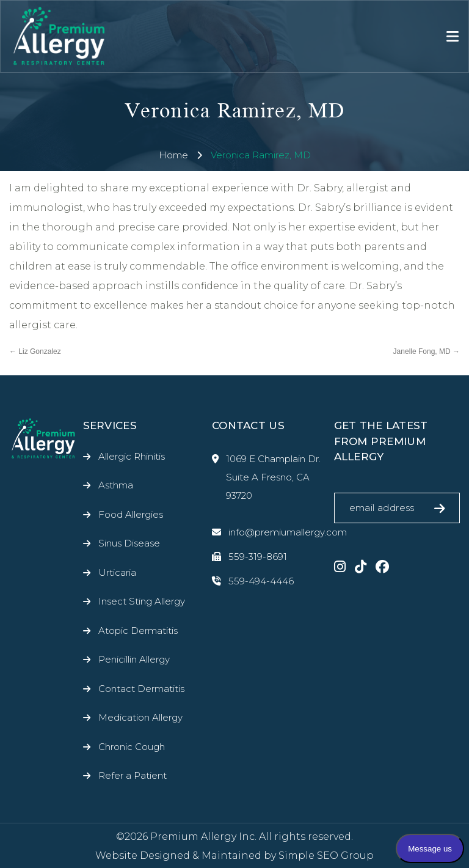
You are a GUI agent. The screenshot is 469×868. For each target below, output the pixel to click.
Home (173, 155)
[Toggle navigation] (453, 36)
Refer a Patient (133, 775)
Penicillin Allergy (134, 659)
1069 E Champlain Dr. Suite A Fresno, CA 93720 (266, 477)
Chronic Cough (132, 747)
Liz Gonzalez (35, 351)
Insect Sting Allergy (142, 601)
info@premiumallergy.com (268, 532)
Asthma (116, 485)
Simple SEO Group (326, 855)
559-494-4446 (253, 581)
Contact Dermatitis (141, 689)
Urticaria (117, 572)
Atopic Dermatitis (138, 631)
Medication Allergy (140, 717)
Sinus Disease (129, 543)
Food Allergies (131, 514)
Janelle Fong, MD (427, 351)
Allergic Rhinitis (132, 456)
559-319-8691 (249, 557)
